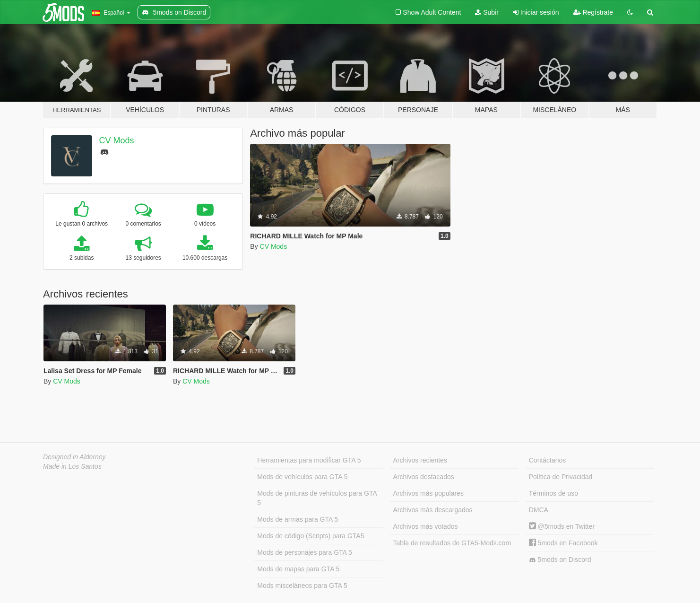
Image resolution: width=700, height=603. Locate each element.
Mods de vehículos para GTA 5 (302, 477)
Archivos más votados (426, 526)
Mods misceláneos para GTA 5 (302, 586)
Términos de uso (553, 493)
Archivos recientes (420, 460)
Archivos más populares (428, 493)
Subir (487, 12)
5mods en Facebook (563, 543)
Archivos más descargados (433, 510)
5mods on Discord (560, 560)
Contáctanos (548, 460)
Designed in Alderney (74, 457)
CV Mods (117, 140)
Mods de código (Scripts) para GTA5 (311, 536)
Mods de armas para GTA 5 (298, 519)
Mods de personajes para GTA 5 (305, 552)
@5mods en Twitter (562, 526)
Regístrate (593, 12)
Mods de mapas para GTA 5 (298, 569)
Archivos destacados (424, 477)
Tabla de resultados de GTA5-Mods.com (452, 543)
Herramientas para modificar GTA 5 (309, 460)
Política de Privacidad (561, 477)
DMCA (539, 510)
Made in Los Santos (72, 466)
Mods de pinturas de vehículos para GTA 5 (317, 498)
